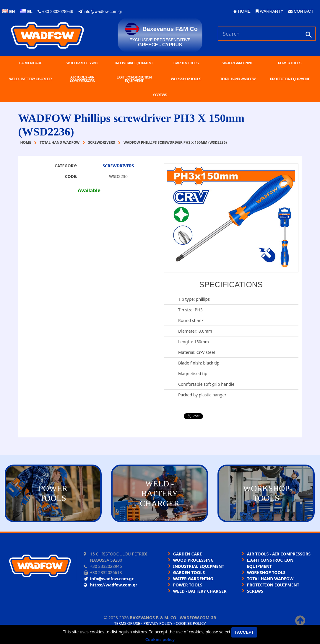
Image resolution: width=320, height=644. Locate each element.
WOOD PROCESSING (82, 63)
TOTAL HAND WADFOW (238, 79)
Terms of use (127, 623)
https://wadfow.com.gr (111, 585)
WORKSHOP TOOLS (186, 79)
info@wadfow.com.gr (100, 12)
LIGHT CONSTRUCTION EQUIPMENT (134, 79)
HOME (242, 11)
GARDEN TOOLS (186, 63)
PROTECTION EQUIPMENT (290, 79)
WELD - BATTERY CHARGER (30, 79)
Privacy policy (158, 623)
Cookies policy (191, 623)
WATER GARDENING (238, 63)
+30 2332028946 (55, 12)
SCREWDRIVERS (118, 166)
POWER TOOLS (290, 63)
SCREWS (160, 95)
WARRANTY (269, 11)
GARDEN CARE (30, 63)
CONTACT (301, 11)
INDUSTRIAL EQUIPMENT (134, 63)
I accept (244, 632)
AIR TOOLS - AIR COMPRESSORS (82, 79)
